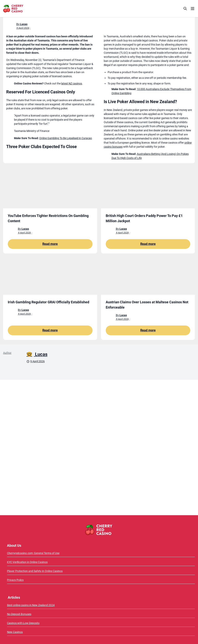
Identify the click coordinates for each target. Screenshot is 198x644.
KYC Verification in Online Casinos (27, 562)
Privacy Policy (15, 580)
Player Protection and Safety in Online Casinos (35, 571)
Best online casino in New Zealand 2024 (31, 605)
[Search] (185, 9)
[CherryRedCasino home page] (22, 9)
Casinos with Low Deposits (23, 623)
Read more (50, 244)
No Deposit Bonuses (19, 614)
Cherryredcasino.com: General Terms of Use (33, 553)
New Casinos (15, 632)
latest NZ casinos (72, 83)
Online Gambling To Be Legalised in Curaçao (66, 138)
